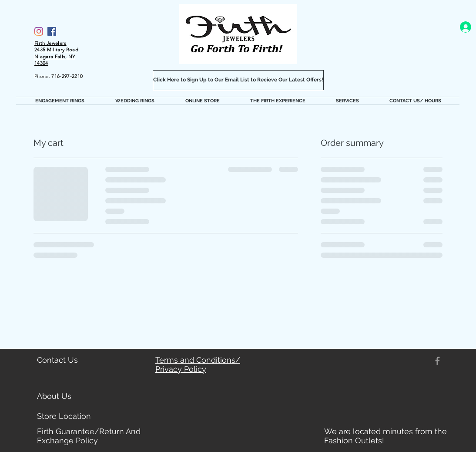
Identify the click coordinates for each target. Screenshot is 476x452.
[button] (60, 101)
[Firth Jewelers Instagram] (39, 31)
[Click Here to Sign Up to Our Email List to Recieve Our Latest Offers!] (238, 80)
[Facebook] (52, 31)
